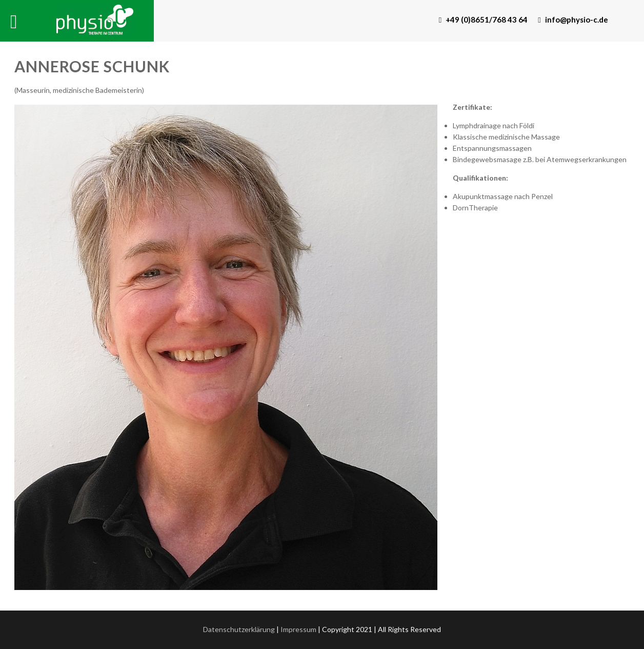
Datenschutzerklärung (239, 629)
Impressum (298, 629)
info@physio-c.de (573, 19)
